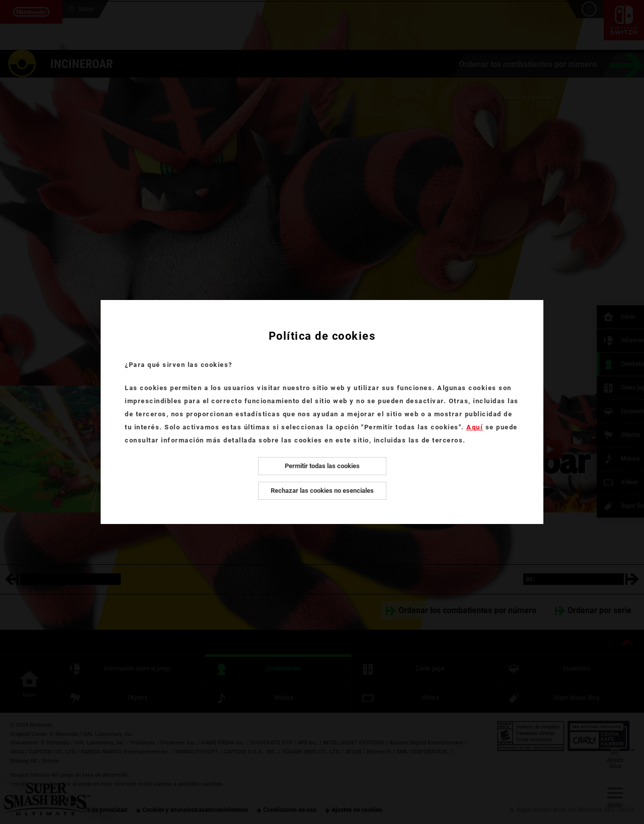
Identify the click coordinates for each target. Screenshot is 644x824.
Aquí (475, 427)
